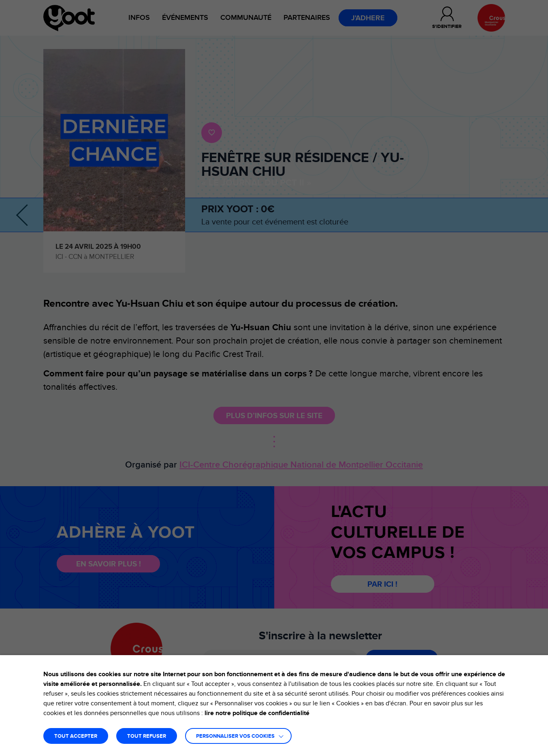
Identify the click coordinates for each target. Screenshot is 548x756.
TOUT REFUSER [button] (147, 736)
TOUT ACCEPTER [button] (76, 736)
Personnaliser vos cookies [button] (235, 736)
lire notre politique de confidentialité (257, 713)
